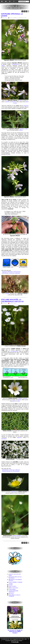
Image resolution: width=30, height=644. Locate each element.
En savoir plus (15, 642)
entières (21, 130)
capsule (13, 492)
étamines (14, 102)
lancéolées (4, 439)
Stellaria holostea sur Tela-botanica (11, 471)
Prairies (11, 585)
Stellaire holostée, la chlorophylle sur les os (12, 301)
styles (15, 103)
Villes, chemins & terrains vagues (18, 18)
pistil (26, 102)
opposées (22, 129)
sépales (20, 398)
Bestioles (11, 594)
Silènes (3, 65)
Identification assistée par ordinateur (11, 273)
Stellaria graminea (17, 536)
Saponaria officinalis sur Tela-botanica (11, 272)
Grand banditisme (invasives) (14, 591)
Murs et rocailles (14, 588)
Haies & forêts (13, 303)
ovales (26, 129)
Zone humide (12, 589)
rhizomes (26, 106)
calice (21, 100)
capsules (7, 293)
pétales (8, 102)
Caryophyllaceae (16, 64)
